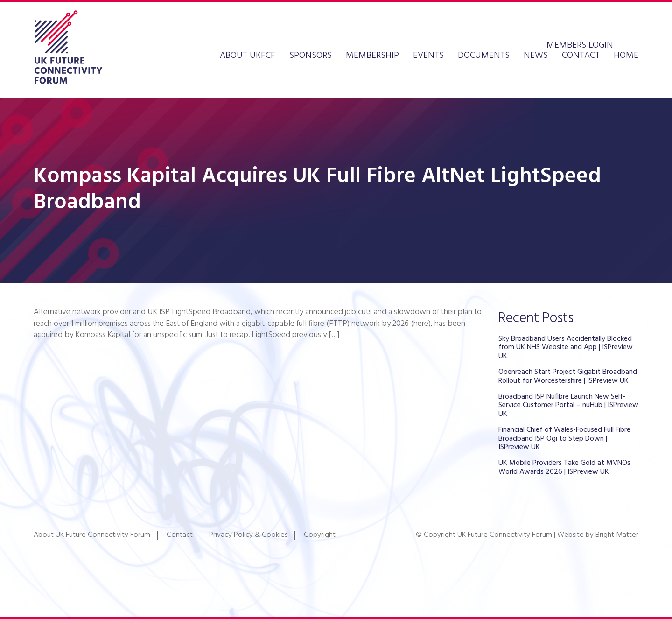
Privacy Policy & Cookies (248, 535)
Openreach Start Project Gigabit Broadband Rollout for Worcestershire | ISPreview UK (568, 376)
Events (428, 56)
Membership (372, 56)
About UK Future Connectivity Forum (92, 535)
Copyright (320, 535)
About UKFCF (248, 56)
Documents (484, 56)
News (536, 56)
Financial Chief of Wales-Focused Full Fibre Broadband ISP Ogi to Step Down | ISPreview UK (564, 439)
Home (626, 56)
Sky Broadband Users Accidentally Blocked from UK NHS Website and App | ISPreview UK (566, 348)
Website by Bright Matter (598, 535)
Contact (581, 56)
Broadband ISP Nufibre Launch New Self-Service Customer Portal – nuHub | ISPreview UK (568, 405)
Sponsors (311, 56)
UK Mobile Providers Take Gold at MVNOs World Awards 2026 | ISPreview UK (564, 467)
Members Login (580, 44)
